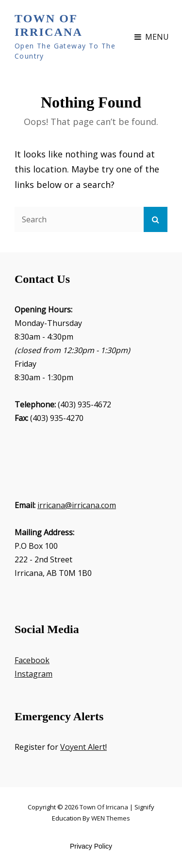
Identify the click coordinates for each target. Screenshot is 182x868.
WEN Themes (111, 818)
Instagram (33, 674)
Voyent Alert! (83, 747)
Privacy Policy (91, 846)
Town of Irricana (49, 25)
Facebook (32, 660)
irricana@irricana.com (77, 505)
